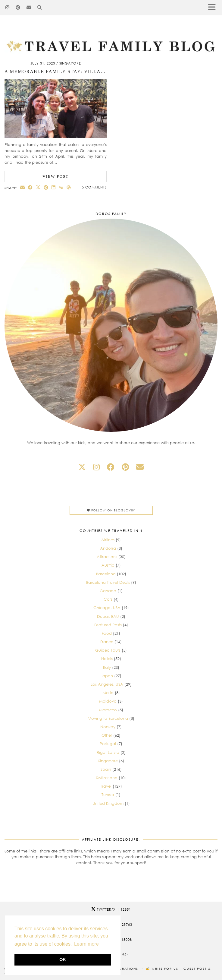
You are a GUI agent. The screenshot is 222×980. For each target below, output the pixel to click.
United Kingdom (108, 803)
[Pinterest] (18, 8)
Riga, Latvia (108, 752)
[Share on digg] (61, 187)
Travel (106, 786)
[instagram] (96, 467)
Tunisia (108, 795)
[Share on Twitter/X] (38, 187)
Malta (108, 693)
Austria (108, 565)
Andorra (108, 548)
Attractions (107, 557)
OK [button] (63, 959)
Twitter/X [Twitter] (111, 909)
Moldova (108, 701)
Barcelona (106, 574)
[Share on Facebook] (30, 187)
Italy (107, 667)
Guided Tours (108, 650)
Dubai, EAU (108, 616)
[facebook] (111, 467)
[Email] (29, 8)
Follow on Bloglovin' (111, 510)
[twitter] (82, 467)
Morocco (108, 710)
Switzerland (107, 778)
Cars (108, 599)
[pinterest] (125, 467)
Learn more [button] (86, 944)
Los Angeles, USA (107, 684)
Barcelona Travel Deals (108, 582)
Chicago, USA (107, 608)
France (107, 642)
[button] (214, 8)
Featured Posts (108, 625)
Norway (108, 727)
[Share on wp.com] (69, 187)
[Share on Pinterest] (46, 187)
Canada (108, 591)
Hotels (107, 659)
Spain (106, 769)
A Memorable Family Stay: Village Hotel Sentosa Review (90, 71)
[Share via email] (23, 187)
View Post (56, 176)
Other (107, 735)
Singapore (70, 63)
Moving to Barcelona (108, 718)
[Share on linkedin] (54, 187)
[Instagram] (8, 8)
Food (107, 633)
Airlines (108, 540)
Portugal (108, 744)
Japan (107, 676)
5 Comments (94, 187)
